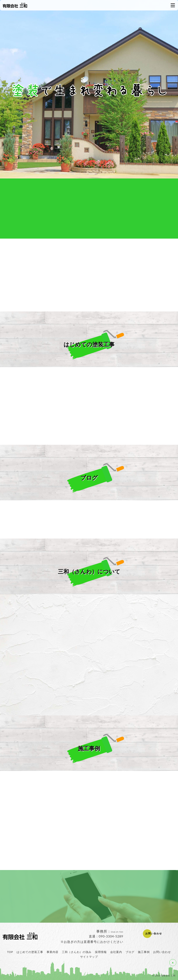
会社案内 (116, 952)
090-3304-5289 (111, 936)
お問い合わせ (162, 952)
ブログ (130, 952)
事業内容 (52, 952)
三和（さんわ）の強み (77, 952)
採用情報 (101, 952)
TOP (10, 952)
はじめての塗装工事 (30, 952)
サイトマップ (89, 957)
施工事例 (144, 952)
